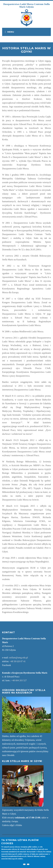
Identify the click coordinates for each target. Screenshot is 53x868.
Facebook (7, 665)
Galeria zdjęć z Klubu (12, 825)
